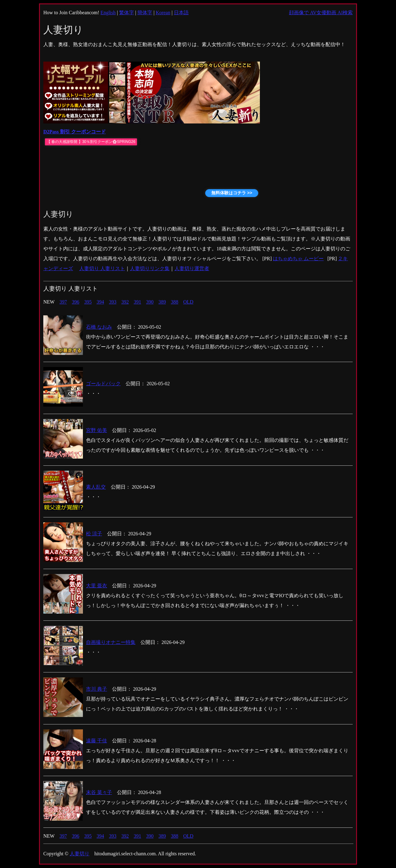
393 (113, 302)
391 (137, 302)
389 (162, 302)
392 (125, 302)
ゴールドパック (103, 384)
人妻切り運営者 (192, 268)
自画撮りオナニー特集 (111, 642)
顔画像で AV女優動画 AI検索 (321, 13)
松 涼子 (94, 534)
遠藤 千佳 (97, 741)
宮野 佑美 (97, 430)
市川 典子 (97, 689)
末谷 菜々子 (99, 792)
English (108, 13)
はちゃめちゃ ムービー (298, 259)
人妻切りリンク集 (150, 268)
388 (174, 302)
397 (63, 302)
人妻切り (80, 854)
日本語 (181, 13)
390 (150, 302)
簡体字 (145, 13)
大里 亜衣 (97, 586)
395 (88, 302)
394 (100, 302)
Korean (163, 13)
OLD (188, 302)
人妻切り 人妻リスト (102, 268)
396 (75, 302)
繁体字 (127, 13)
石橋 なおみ (99, 327)
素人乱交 (96, 487)
